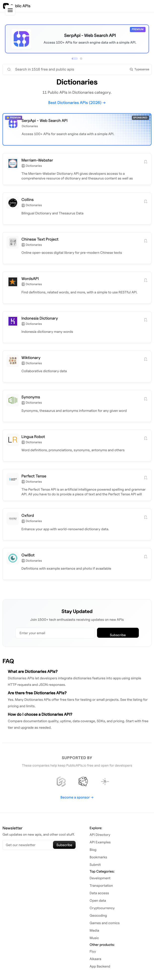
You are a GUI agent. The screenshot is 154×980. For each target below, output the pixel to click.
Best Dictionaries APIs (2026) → (77, 103)
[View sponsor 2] (81, 59)
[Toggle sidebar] (10, 10)
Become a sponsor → (77, 797)
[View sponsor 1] (75, 59)
